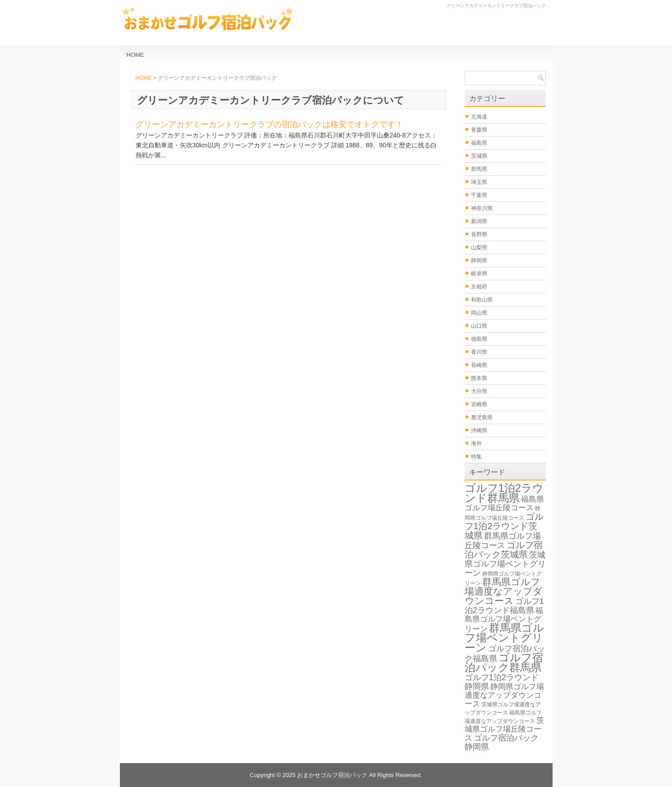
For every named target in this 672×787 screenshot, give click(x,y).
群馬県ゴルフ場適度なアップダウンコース (504, 591)
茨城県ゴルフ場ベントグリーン (505, 564)
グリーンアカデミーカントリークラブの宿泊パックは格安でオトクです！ (270, 124)
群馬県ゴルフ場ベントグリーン (504, 638)
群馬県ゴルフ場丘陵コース (503, 540)
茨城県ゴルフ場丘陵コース (504, 729)
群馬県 (479, 169)
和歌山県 (482, 300)
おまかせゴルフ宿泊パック (332, 775)
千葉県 (479, 195)
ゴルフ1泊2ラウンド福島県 (505, 606)
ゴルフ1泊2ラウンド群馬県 (504, 493)
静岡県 (479, 261)
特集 (476, 457)
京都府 (479, 287)
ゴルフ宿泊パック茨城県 (504, 550)
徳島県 (479, 339)
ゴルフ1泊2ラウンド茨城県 (504, 526)
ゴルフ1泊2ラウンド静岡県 (502, 682)
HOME (135, 55)
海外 (476, 444)
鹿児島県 (482, 417)
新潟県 (479, 221)
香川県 (479, 352)
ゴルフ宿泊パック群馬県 (504, 662)
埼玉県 (479, 182)
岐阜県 (479, 274)
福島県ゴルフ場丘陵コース (504, 503)
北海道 (479, 117)
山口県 (479, 326)
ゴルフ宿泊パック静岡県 (502, 742)
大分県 (479, 391)
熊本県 (479, 378)
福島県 (479, 143)
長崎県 (479, 365)
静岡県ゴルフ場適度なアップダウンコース (504, 695)
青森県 (479, 130)
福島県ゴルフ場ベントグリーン (504, 620)
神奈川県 (482, 208)
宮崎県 (479, 404)
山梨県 (479, 247)
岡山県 (479, 313)
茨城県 (479, 156)
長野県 (479, 234)
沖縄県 (479, 430)
